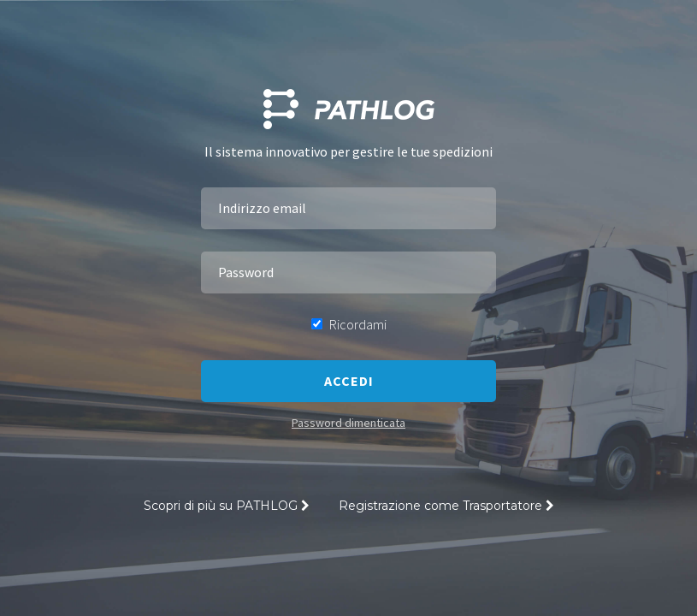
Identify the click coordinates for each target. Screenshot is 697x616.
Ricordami (349, 324)
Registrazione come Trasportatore (446, 506)
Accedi (349, 381)
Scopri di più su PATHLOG (227, 506)
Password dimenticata (348, 423)
